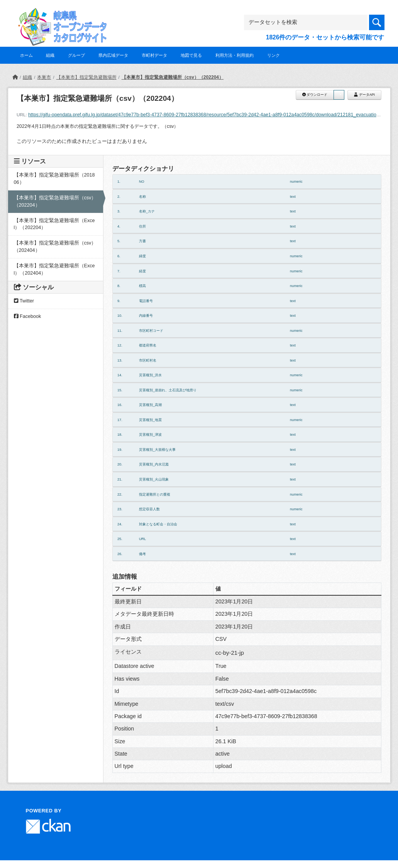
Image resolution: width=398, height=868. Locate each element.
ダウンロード (315, 95)
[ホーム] (15, 77)
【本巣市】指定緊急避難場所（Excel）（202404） (54, 269)
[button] (339, 95)
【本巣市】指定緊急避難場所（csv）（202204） (173, 77)
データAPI (364, 95)
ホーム (26, 55)
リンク (274, 55)
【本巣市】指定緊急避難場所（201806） (54, 179)
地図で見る (191, 55)
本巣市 (44, 77)
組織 (50, 55)
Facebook (28, 316)
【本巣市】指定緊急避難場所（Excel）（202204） (54, 224)
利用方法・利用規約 (235, 55)
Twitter (24, 301)
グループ (76, 55)
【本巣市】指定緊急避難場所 (86, 77)
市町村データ (154, 55)
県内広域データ (113, 55)
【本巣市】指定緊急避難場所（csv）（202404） (55, 247)
